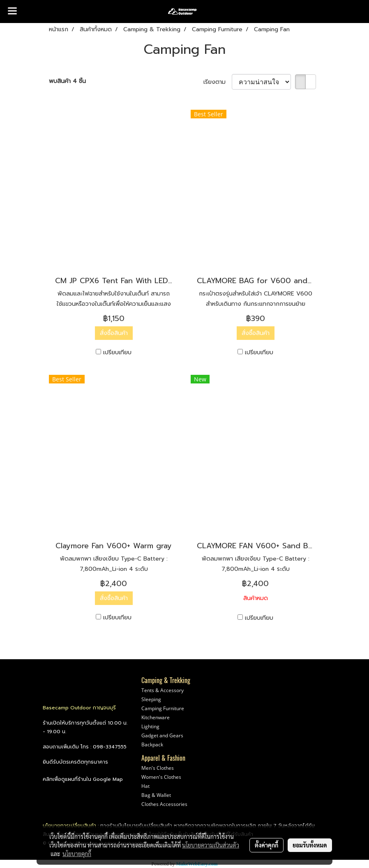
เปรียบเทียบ (117, 352)
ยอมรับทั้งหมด (310, 845)
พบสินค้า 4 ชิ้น (67, 81)
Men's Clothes (158, 768)
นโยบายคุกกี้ (77, 854)
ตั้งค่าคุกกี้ (266, 845)
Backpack (152, 744)
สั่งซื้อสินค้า (114, 333)
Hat (145, 786)
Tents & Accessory (163, 690)
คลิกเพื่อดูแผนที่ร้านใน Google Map (83, 779)
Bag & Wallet (156, 795)
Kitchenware (156, 717)
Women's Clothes (161, 777)
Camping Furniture (163, 708)
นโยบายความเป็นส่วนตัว (211, 845)
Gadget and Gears (162, 735)
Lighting (150, 726)
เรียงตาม (218, 82)
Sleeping (151, 699)
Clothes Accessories (164, 804)
